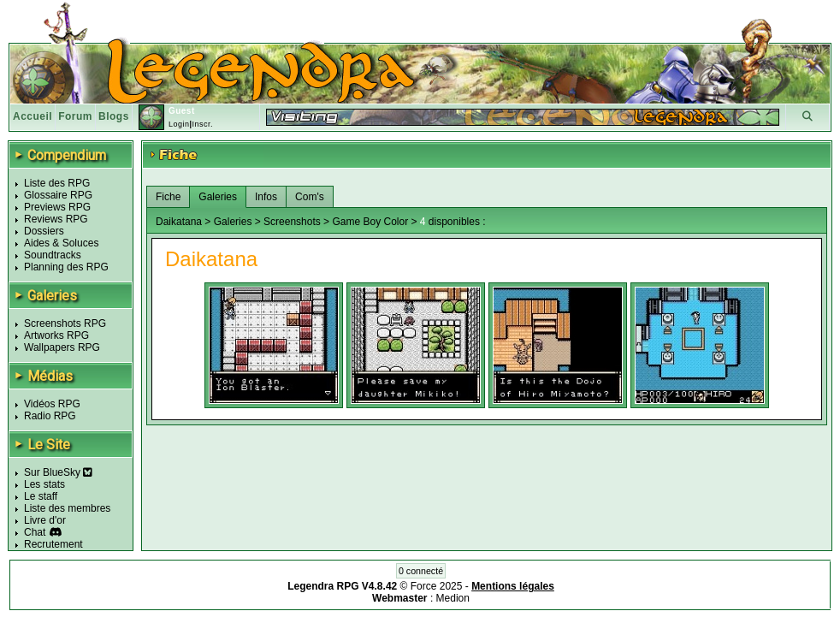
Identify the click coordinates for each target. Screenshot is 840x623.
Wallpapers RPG (62, 347)
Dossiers (44, 231)
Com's (310, 197)
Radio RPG (50, 416)
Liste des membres (67, 508)
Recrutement (53, 544)
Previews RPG (57, 207)
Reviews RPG (56, 219)
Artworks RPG (56, 335)
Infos (266, 197)
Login (179, 124)
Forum (75, 116)
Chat (35, 532)
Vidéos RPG (52, 404)
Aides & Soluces (61, 243)
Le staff (41, 496)
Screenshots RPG (65, 323)
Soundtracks (53, 255)
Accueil (33, 116)
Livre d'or (45, 520)
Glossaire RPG (58, 195)
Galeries (218, 197)
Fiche (168, 197)
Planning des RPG (66, 267)
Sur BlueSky (58, 472)
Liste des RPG (57, 183)
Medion (453, 598)
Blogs (114, 116)
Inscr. (202, 124)
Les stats (44, 484)
